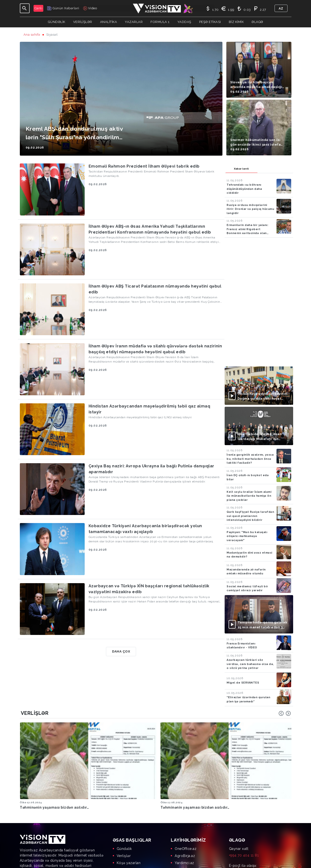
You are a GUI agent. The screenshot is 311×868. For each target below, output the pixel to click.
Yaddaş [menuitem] (123, 835)
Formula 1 (160, 22)
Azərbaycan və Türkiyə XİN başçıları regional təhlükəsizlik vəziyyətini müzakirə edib (149, 589)
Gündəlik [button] (57, 22)
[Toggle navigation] (25, 8)
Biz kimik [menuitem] (124, 842)
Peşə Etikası (210, 22)
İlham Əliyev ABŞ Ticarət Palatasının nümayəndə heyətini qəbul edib (155, 289)
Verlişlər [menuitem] (124, 821)
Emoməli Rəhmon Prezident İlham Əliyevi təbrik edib (144, 166)
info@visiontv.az (242, 837)
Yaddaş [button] (184, 22)
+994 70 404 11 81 (244, 820)
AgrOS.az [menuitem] (183, 835)
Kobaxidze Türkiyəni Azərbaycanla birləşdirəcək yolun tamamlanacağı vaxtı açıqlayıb (145, 529)
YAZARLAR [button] (134, 22)
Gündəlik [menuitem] (124, 814)
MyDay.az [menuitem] (183, 842)
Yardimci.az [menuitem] (184, 828)
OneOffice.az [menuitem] (186, 814)
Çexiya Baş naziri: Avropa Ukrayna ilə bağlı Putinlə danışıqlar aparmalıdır (151, 469)
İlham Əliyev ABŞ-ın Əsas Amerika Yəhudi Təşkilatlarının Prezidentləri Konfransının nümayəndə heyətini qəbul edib (150, 229)
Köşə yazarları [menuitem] (129, 828)
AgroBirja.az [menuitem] (185, 821)
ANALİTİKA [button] (109, 22)
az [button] (281, 8)
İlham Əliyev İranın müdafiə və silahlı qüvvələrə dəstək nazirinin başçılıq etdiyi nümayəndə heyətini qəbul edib (155, 349)
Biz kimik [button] (236, 22)
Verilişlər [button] (83, 22)
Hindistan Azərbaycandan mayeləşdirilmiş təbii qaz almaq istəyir (150, 409)
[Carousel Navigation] (285, 713)
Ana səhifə (32, 35)
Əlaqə (257, 22)
